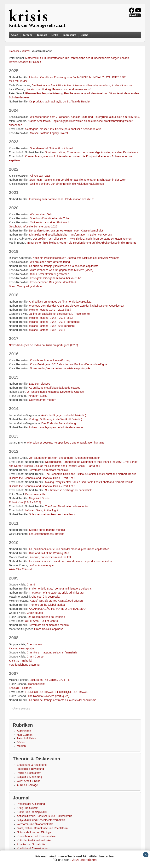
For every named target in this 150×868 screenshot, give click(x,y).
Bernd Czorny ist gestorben (25, 286)
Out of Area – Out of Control (42, 621)
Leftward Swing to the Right (41, 510)
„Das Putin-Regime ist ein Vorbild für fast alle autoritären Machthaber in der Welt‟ (78, 180)
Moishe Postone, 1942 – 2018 (47, 330)
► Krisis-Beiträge (27, 785)
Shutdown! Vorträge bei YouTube (50, 218)
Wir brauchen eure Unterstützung (50, 262)
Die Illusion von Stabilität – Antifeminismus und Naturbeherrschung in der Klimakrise (82, 85)
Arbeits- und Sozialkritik (31, 844)
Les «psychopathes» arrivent (46, 534)
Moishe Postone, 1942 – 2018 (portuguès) (54, 322)
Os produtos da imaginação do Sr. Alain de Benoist (60, 101)
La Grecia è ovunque (41, 565)
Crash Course (35, 657)
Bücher (21, 742)
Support (42, 35)
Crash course (35, 613)
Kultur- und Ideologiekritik (32, 812)
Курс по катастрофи (21, 648)
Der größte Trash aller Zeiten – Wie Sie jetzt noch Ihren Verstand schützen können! (82, 239)
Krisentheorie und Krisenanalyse (36, 836)
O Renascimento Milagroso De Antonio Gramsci (56, 392)
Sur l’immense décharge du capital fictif (69, 490)
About (15, 35)
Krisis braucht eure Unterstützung (50, 360)
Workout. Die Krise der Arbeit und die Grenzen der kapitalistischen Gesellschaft (77, 306)
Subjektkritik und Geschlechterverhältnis (41, 820)
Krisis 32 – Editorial (20, 661)
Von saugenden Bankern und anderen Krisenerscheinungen (64, 458)
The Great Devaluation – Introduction (67, 506)
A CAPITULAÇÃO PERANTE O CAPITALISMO (57, 609)
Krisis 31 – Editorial (20, 688)
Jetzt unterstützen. (85, 860)
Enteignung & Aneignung (32, 765)
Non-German (25, 735)
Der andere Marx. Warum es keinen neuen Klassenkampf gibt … (68, 231)
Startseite (14, 51)
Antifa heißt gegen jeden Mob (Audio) (64, 415)
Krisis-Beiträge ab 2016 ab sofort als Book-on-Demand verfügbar (69, 364)
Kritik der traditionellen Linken (35, 840)
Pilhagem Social (37, 396)
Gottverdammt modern (43, 400)
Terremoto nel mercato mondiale (48, 470)
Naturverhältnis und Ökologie (34, 832)
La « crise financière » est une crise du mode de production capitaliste (71, 561)
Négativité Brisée (39, 498)
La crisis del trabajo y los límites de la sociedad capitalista (64, 266)
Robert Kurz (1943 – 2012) (25, 502)
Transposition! (36, 684)
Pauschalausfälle (36, 494)
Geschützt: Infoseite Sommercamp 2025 (33, 226)
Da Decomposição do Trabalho (46, 617)
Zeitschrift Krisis (26, 738)
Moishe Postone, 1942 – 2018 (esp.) (51, 318)
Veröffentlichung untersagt (25, 665)
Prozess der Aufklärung (31, 804)
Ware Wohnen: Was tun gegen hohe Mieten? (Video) (62, 270)
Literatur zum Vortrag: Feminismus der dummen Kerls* (58, 89)
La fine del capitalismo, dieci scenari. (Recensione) (59, 314)
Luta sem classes (39, 384)
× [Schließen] (146, 855)
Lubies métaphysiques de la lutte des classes (56, 427)
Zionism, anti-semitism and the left (50, 557)
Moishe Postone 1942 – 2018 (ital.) (50, 310)
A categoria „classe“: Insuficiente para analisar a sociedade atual (63, 129)
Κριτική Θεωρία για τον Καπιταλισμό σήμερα (56, 601)
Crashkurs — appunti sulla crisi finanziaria (52, 652)
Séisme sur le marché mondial (47, 530)
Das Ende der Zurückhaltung (59, 423)
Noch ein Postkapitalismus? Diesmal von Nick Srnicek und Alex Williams (76, 258)
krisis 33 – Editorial (20, 569)
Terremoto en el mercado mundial (49, 625)
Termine (28, 35)
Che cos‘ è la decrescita (46, 597)
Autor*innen (24, 731)
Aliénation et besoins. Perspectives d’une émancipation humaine (66, 443)
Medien (21, 746)
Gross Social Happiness (49, 629)
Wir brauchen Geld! (42, 214)
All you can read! (40, 176)
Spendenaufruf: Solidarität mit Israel (52, 148)
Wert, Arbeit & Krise (29, 781)
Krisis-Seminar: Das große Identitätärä (53, 282)
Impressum (69, 35)
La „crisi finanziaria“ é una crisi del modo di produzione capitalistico (69, 549)
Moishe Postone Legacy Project (49, 133)
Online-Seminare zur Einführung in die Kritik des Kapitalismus (67, 184)
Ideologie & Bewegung (30, 769)
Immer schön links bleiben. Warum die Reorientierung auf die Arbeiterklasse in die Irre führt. (82, 243)
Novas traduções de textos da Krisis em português (60, 368)
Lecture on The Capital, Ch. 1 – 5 (50, 680)
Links (55, 35)
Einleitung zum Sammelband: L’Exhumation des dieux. (62, 199)
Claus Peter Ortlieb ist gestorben (49, 274)
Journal (26, 51)
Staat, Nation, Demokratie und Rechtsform (42, 828)
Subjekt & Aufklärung (29, 777)
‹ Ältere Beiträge (21, 709)
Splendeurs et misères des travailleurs (52, 514)
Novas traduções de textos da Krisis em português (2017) (43, 345)
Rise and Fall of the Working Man (49, 553)
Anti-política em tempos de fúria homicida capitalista (60, 302)
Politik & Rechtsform (29, 773)
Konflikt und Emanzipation (32, 848)
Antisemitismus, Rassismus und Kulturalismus (44, 816)
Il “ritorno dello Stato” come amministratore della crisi (61, 589)
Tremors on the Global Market (47, 605)
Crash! (31, 585)
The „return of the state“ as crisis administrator (57, 593)
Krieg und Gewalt (27, 808)
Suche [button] (85, 35)
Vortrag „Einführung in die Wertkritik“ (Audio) (55, 419)
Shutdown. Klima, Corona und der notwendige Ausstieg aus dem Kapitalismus (92, 152)
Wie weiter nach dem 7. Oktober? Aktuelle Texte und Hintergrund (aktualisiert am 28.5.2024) (85, 117)
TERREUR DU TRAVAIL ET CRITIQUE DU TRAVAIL (57, 692)
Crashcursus (35, 644)
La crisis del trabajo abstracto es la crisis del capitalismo (63, 700)
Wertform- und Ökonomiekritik (35, 824)
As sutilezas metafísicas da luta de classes (55, 388)
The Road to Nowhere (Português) (49, 696)
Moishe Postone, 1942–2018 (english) (52, 326)
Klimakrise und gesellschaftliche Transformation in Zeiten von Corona (71, 235)
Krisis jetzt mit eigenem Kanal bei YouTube (56, 278)
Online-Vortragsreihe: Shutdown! (49, 222)
